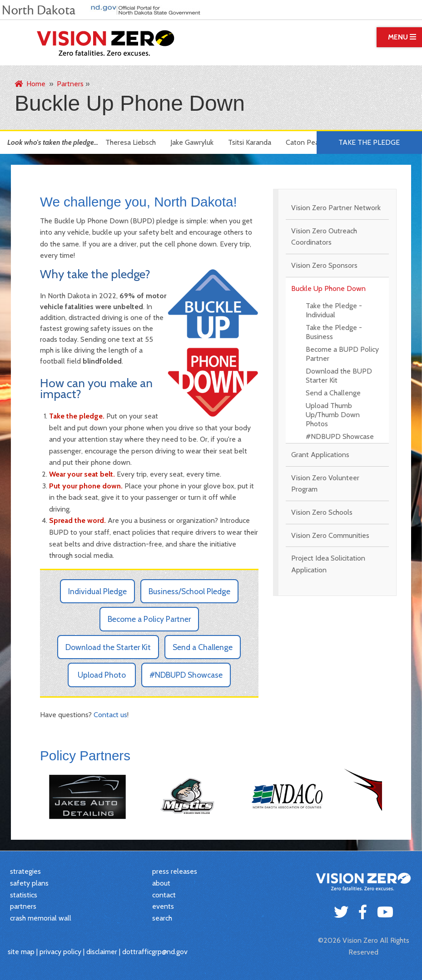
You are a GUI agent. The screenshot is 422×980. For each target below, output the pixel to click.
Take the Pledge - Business (334, 332)
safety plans (29, 883)
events (163, 906)
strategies (25, 871)
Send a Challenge (333, 393)
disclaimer (102, 952)
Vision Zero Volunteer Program (325, 484)
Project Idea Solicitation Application (328, 564)
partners (23, 906)
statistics (24, 895)
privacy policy (60, 952)
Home (30, 84)
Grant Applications (320, 455)
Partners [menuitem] (70, 84)
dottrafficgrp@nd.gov (155, 952)
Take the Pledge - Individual (334, 310)
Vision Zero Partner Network (336, 208)
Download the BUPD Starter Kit (339, 376)
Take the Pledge (369, 142)
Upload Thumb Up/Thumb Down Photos (333, 415)
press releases (175, 871)
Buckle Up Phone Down (328, 288)
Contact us (110, 715)
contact (164, 895)
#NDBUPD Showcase (340, 436)
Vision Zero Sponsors (324, 265)
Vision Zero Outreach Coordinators (324, 237)
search (162, 918)
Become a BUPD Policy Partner (342, 354)
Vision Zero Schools (322, 512)
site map (21, 952)
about (161, 883)
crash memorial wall (41, 918)
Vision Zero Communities (330, 535)
